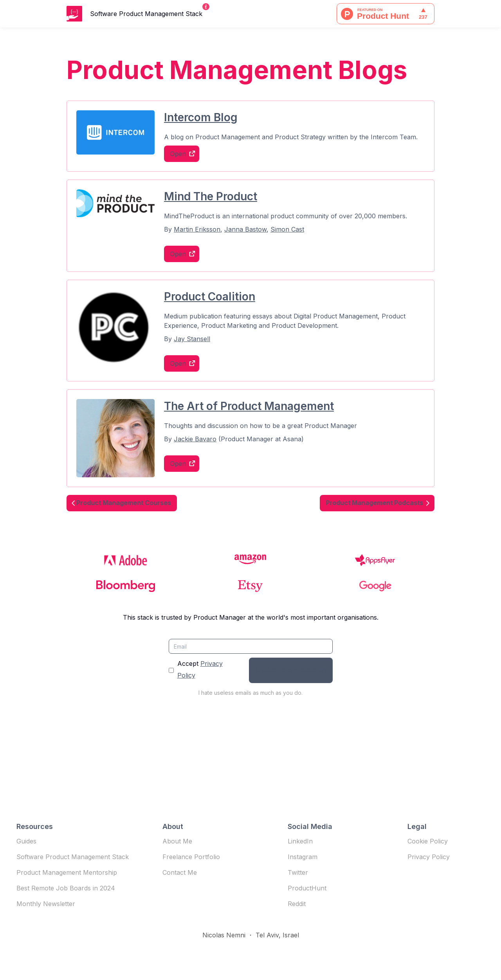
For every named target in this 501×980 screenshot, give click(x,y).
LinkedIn (300, 841)
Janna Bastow (245, 229)
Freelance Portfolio (191, 857)
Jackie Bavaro (195, 439)
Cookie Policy (428, 841)
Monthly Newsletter (46, 904)
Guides (26, 841)
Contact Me (180, 872)
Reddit (297, 904)
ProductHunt (307, 888)
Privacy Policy (429, 857)
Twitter (298, 872)
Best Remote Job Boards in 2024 (66, 888)
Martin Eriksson (197, 229)
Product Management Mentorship (67, 872)
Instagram (303, 857)
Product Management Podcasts (374, 503)
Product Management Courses (124, 503)
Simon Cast (287, 229)
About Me (177, 841)
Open (178, 154)
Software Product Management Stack (73, 857)
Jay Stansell (192, 339)
